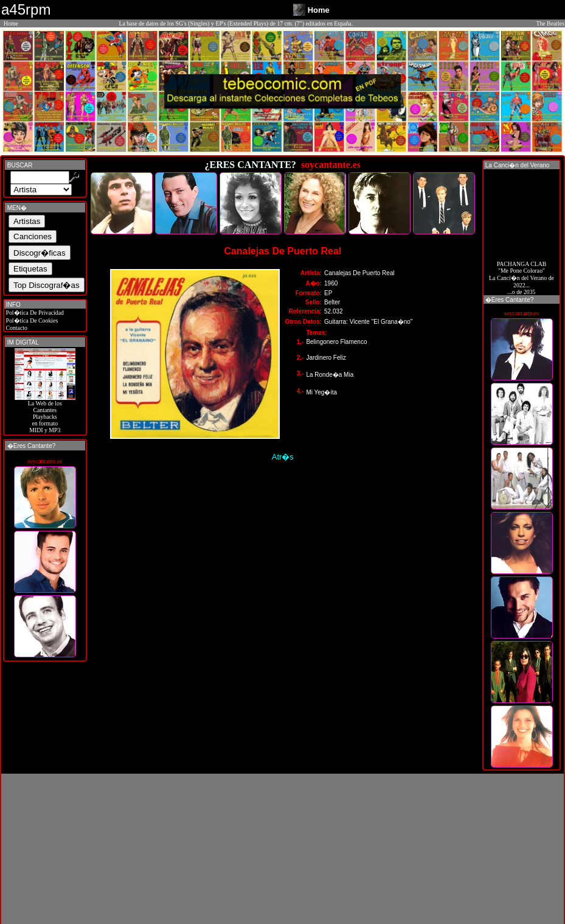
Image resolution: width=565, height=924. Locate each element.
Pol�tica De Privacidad (34, 313)
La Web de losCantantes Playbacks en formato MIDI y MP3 (45, 414)
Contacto (16, 328)
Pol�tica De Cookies (31, 320)
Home (11, 23)
